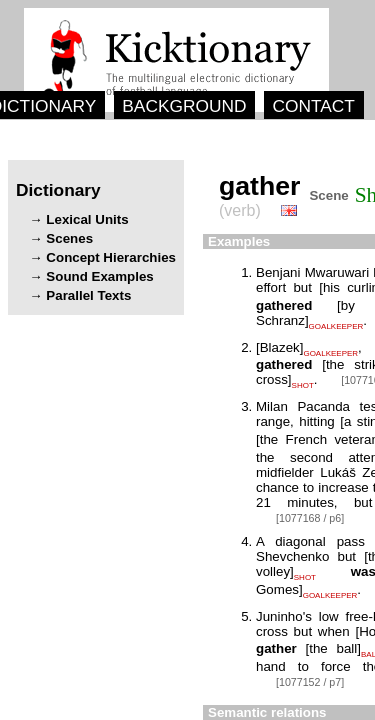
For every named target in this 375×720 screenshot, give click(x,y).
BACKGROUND (184, 106)
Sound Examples (99, 276)
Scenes (69, 238)
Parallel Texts (88, 295)
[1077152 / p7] (310, 682)
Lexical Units (87, 219)
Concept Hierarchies (111, 257)
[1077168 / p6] (310, 518)
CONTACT (313, 106)
